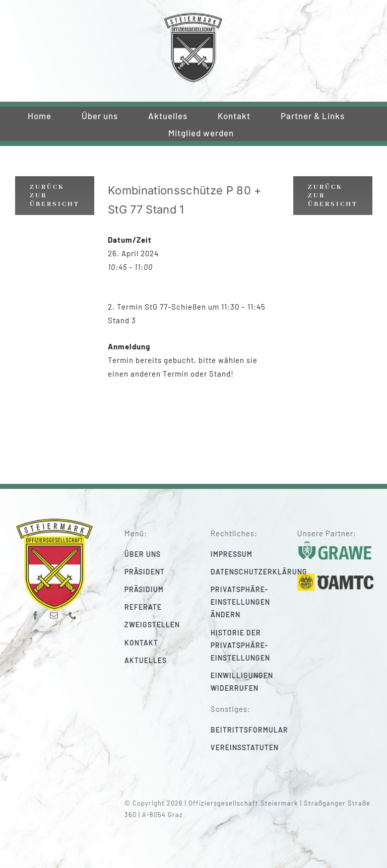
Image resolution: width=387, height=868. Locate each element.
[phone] (73, 612)
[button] (252, 602)
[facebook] (36, 612)
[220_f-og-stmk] (193, 15)
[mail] (54, 612)
